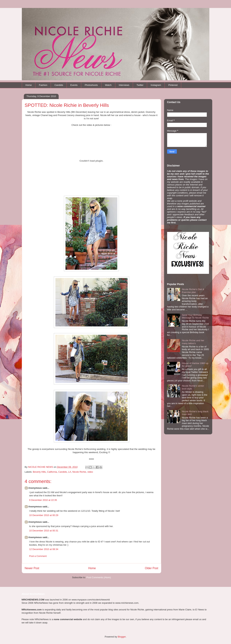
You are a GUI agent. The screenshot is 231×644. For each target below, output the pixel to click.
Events (74, 85)
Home (29, 85)
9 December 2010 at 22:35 (43, 500)
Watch (108, 85)
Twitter (140, 85)
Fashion (43, 85)
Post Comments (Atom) (99, 577)
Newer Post (32, 568)
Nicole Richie (79, 472)
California (52, 472)
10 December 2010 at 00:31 (44, 531)
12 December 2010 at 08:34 (44, 549)
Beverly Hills (39, 472)
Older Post (152, 568)
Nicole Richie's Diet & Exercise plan (193, 291)
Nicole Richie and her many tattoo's (193, 342)
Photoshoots (91, 85)
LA (70, 472)
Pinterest (173, 85)
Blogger (122, 637)
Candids (59, 85)
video (90, 472)
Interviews (124, 85)
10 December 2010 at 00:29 (44, 515)
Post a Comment (38, 556)
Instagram (156, 85)
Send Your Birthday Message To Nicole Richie (195, 316)
